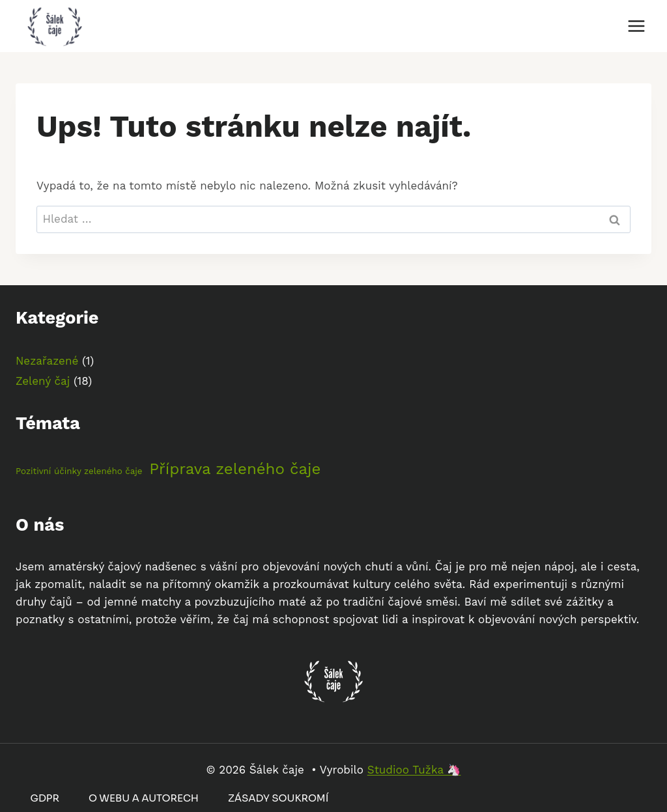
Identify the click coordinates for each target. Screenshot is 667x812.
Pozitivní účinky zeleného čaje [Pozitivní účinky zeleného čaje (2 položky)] (79, 471)
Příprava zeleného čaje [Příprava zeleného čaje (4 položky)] (235, 469)
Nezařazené (47, 361)
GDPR (45, 798)
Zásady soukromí (278, 798)
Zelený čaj (43, 381)
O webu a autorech (144, 798)
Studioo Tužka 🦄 (414, 770)
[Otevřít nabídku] (636, 26)
